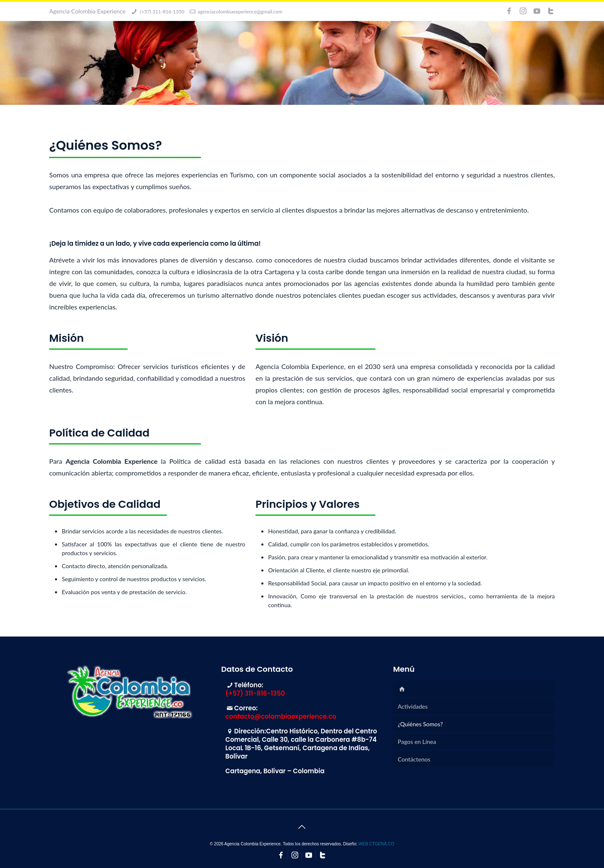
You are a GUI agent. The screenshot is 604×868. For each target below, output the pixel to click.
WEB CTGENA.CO (376, 844)
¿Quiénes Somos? (420, 724)
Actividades (413, 706)
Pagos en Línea (417, 742)
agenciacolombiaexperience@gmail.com (240, 11)
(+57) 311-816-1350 (162, 11)
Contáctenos (414, 759)
